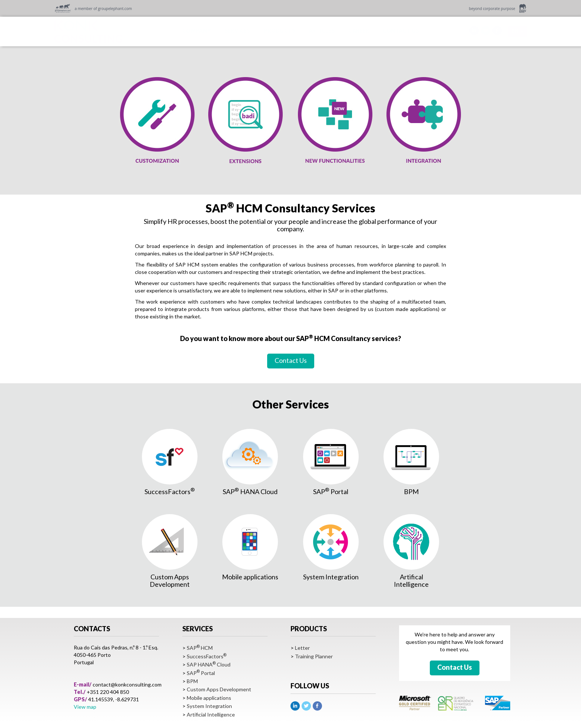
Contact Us (291, 360)
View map (85, 707)
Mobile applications (209, 698)
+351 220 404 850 (108, 692)
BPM (192, 681)
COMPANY (197, 31)
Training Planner (314, 656)
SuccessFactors (207, 656)
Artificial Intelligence (211, 714)
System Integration (209, 706)
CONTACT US (401, 31)
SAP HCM (200, 648)
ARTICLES (322, 31)
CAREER (359, 31)
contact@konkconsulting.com (127, 684)
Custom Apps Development (219, 689)
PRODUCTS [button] (280, 31)
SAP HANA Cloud (209, 664)
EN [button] (517, 31)
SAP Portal (201, 673)
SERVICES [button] (238, 31)
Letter (302, 648)
